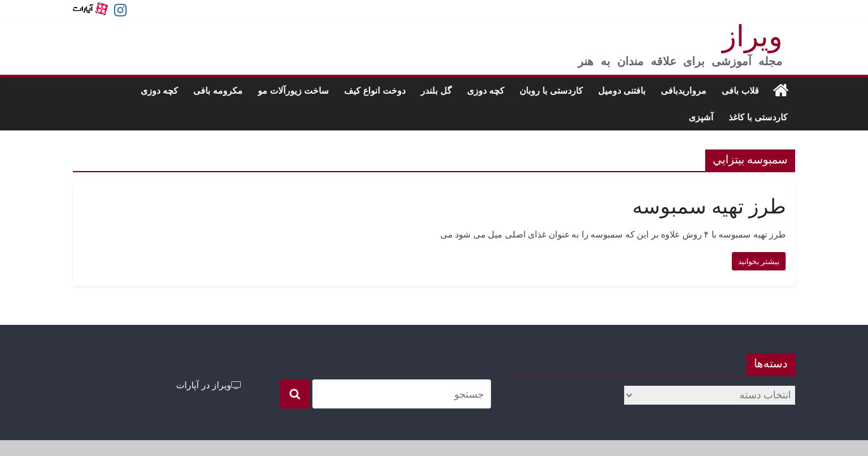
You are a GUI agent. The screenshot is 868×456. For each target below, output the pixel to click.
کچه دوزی (486, 90)
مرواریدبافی (684, 90)
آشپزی (701, 117)
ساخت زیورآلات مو (293, 90)
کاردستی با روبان (551, 90)
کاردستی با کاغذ (758, 117)
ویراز (752, 36)
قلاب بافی (740, 90)
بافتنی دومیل (622, 90)
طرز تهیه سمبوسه (709, 206)
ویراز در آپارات (209, 385)
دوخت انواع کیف (375, 90)
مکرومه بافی (218, 90)
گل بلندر (436, 90)
